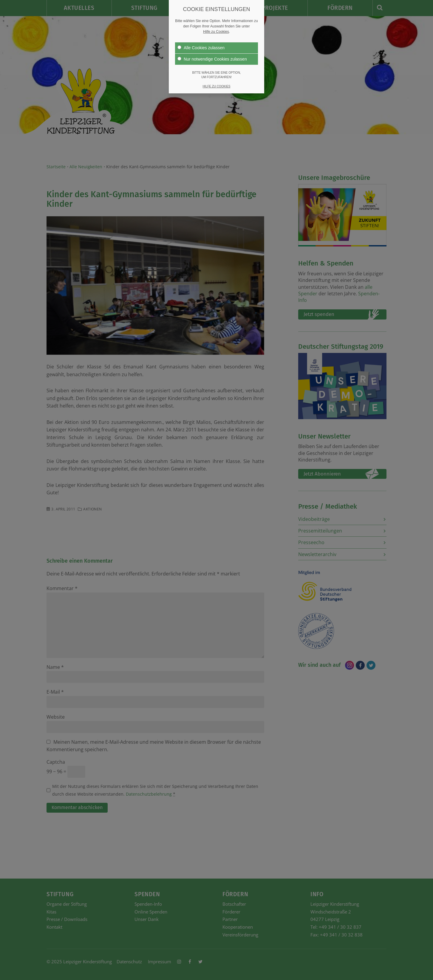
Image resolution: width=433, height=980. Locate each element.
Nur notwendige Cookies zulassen (212, 59)
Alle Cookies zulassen (201, 47)
